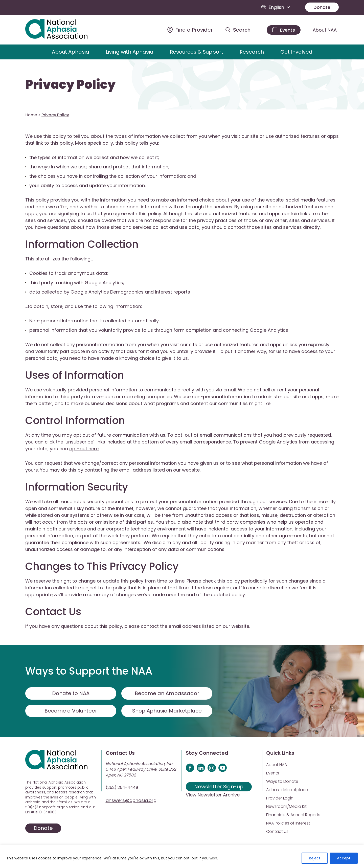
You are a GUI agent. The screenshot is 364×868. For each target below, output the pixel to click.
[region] (182, 856)
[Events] (284, 30)
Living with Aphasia (130, 52)
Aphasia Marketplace (287, 790)
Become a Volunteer (71, 711)
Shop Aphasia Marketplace (167, 711)
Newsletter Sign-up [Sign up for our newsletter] (219, 787)
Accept (344, 858)
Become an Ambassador (167, 693)
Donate (322, 7)
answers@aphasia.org (131, 800)
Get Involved (296, 52)
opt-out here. (84, 449)
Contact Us (277, 831)
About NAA (325, 30)
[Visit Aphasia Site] (62, 30)
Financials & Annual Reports (293, 815)
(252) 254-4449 (122, 787)
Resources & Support (197, 52)
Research (252, 52)
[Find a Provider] (190, 30)
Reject (315, 858)
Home (31, 115)
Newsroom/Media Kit (286, 806)
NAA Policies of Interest (288, 823)
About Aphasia (71, 52)
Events (273, 773)
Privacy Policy (71, 85)
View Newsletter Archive (213, 795)
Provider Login (280, 798)
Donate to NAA (71, 693)
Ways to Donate (282, 781)
